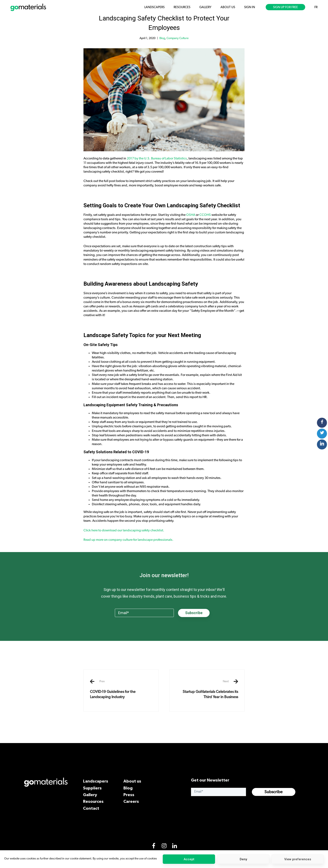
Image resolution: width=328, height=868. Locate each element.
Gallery (90, 795)
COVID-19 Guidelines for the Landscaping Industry (121, 689)
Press (129, 795)
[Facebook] (154, 847)
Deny (243, 859)
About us (132, 781)
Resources (93, 801)
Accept (189, 859)
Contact (91, 808)
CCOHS (205, 215)
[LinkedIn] (174, 847)
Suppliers (92, 788)
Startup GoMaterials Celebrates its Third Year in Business (207, 689)
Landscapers (96, 781)
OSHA (191, 215)
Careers (131, 801)
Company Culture (177, 38)
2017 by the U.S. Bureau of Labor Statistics (157, 158)
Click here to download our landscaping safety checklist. (124, 530)
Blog (162, 38)
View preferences (298, 859)
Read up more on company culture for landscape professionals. (129, 540)
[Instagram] (164, 847)
